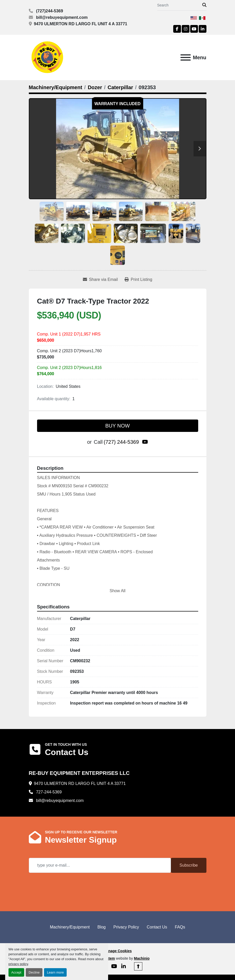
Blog (101, 927)
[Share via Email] (100, 280)
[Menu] (186, 57)
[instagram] (186, 29)
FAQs (180, 927)
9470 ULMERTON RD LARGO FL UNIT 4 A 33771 (81, 24)
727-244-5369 (48, 792)
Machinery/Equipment (70, 927)
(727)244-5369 (49, 11)
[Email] (100, 865)
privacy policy (18, 964)
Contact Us (157, 927)
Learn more (55, 972)
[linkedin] (203, 29)
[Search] (180, 5)
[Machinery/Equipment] (56, 87)
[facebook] (177, 29)
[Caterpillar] (120, 87)
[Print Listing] (138, 280)
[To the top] (138, 966)
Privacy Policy (126, 927)
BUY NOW (117, 426)
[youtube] (194, 29)
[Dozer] (95, 87)
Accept (16, 972)
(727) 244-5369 (121, 442)
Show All (117, 591)
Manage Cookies (117, 951)
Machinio (142, 958)
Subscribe (189, 865)
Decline (34, 972)
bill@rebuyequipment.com (61, 17)
